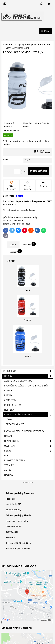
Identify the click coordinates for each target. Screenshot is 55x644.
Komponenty (28, 371)
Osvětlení (29, 446)
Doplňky (28, 376)
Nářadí (8, 436)
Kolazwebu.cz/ (27, 483)
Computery (10, 400)
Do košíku (38, 171)
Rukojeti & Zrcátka (15, 460)
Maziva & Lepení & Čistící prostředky (24, 431)
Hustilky (9, 410)
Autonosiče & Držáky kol (18, 381)
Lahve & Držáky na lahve (29, 415)
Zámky (8, 470)
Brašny (8, 395)
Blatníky (9, 390)
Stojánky (9, 465)
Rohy (7, 456)
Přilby (29, 451)
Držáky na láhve (15, 424)
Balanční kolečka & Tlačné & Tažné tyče (26, 386)
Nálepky (9, 475)
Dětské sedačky (13, 405)
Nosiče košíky (29, 441)
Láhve (9, 419)
